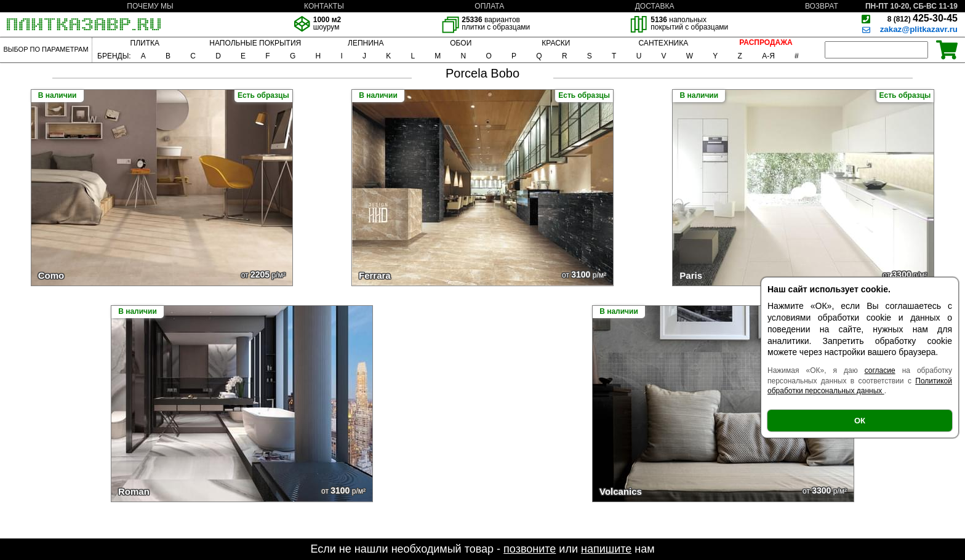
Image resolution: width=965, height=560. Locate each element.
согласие (880, 370)
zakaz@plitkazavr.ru (919, 29)
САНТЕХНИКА (663, 43)
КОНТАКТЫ (324, 6)
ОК (860, 421)
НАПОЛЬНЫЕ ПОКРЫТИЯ (255, 43)
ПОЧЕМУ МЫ (150, 6)
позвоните (530, 549)
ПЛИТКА (145, 43)
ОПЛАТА (489, 6)
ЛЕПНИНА (366, 43)
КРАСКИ (556, 43)
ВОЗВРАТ (822, 6)
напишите (606, 549)
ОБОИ (461, 43)
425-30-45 (923, 18)
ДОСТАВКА (655, 6)
